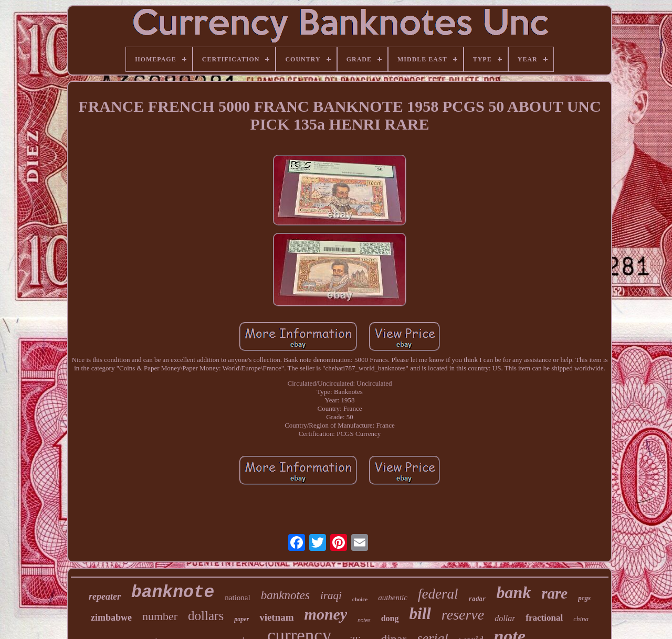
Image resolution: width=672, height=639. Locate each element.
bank (513, 592)
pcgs (584, 598)
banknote (173, 593)
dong (390, 618)
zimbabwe (111, 617)
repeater (105, 597)
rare (554, 593)
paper (241, 619)
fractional (544, 618)
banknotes (285, 595)
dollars (206, 616)
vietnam (276, 617)
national (237, 598)
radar (477, 599)
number (160, 616)
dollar (505, 618)
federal (438, 594)
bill (420, 614)
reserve (463, 615)
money (326, 614)
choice (360, 599)
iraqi (331, 595)
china (581, 619)
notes (364, 620)
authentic (393, 598)
